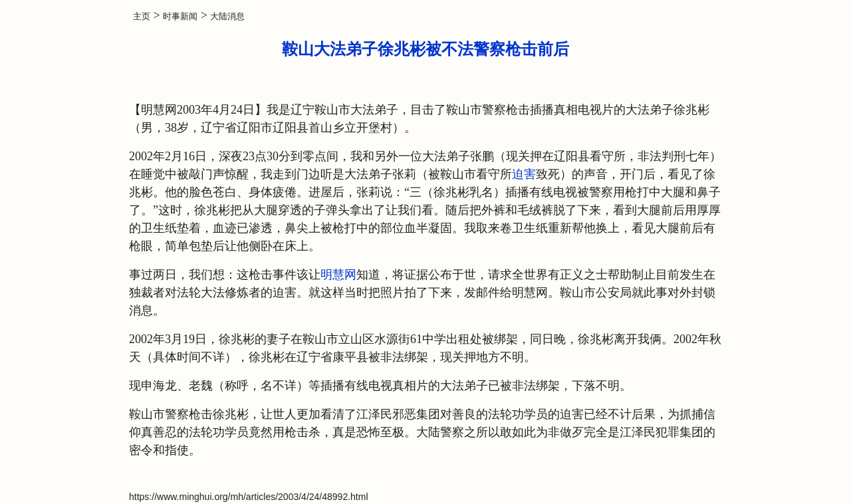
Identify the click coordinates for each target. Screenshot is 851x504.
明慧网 (338, 275)
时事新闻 (180, 16)
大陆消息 (227, 16)
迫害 (524, 174)
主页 (142, 16)
